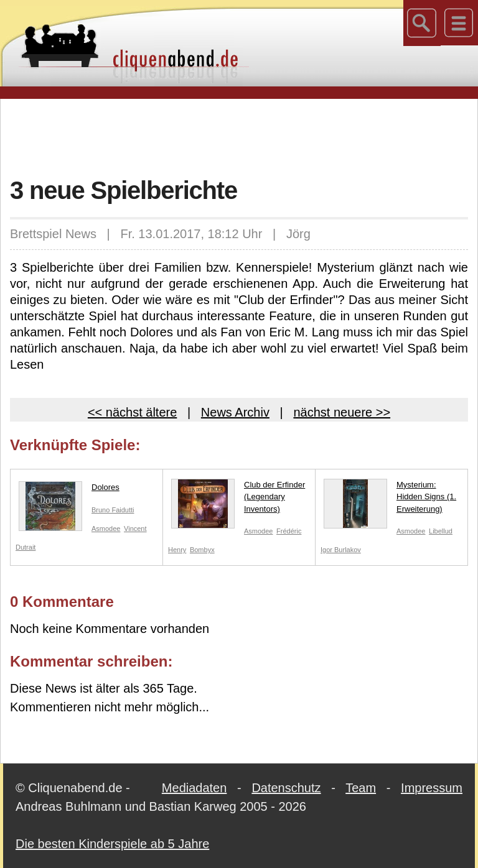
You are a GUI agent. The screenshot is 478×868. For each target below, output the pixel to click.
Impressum (432, 788)
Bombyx (202, 550)
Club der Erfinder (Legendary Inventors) (238, 500)
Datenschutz (286, 788)
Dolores (69, 490)
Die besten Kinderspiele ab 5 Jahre (112, 844)
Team (361, 788)
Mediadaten (194, 788)
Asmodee (106, 529)
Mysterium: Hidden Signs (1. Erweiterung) (390, 500)
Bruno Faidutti (113, 510)
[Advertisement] (239, 136)
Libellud (441, 531)
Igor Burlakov (341, 550)
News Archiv (235, 412)
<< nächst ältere (132, 412)
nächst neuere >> (342, 412)
